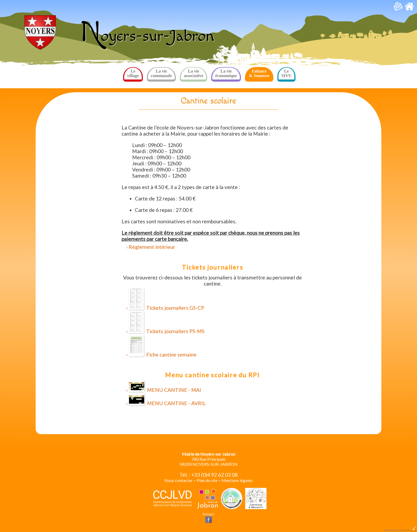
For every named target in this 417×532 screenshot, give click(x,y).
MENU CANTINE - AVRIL (167, 400)
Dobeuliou (388, 530)
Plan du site (207, 480)
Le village (133, 73)
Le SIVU (286, 73)
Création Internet (405, 530)
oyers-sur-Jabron (147, 36)
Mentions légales (237, 480)
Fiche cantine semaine (163, 346)
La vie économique (226, 73)
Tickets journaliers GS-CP (166, 300)
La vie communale (161, 73)
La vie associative (193, 73)
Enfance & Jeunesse (259, 73)
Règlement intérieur (152, 247)
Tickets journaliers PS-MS (167, 323)
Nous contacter (179, 480)
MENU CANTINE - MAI (165, 387)
